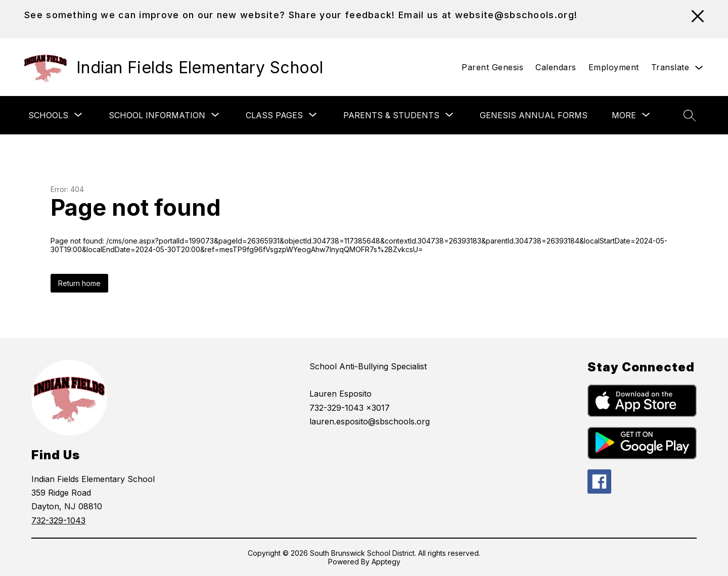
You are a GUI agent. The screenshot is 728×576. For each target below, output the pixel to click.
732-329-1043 (58, 520)
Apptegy (386, 562)
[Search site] (690, 115)
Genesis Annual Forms (534, 115)
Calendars (556, 67)
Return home (79, 283)
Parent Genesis (492, 67)
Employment (614, 67)
